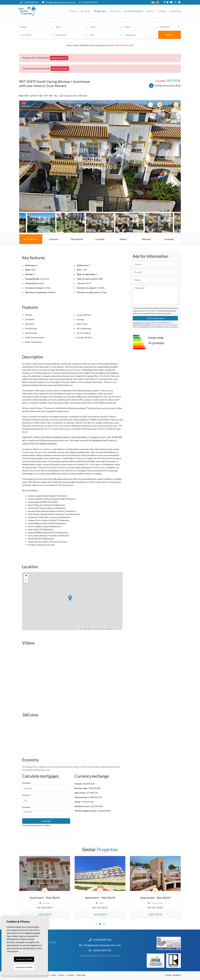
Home (73, 11)
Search (169, 35)
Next (177, 156)
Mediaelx (177, 975)
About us (85, 11)
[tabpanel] (45, 887)
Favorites (175, 11)
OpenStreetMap (99, 629)
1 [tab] (96, 924)
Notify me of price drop (165, 86)
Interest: (26, 795)
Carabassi (67, 429)
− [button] (26, 580)
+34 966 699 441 (29, 2)
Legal (53, 975)
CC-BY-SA (118, 629)
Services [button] (115, 11)
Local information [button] (133, 11)
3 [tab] (104, 924)
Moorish (73, 471)
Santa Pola (100, 467)
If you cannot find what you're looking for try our (100, 45)
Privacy (61, 975)
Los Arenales (53, 429)
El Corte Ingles (93, 464)
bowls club (28, 452)
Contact (162, 11)
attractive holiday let (49, 485)
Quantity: (27, 783)
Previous (23, 156)
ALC (47, 458)
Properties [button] (100, 11)
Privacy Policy (151, 311)
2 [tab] (100, 924)
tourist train (57, 426)
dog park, (38, 452)
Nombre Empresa (36, 11)
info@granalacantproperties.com (61, 2)
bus (46, 426)
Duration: (26, 807)
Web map (81, 975)
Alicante (63, 467)
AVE (88, 461)
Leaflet (80, 629)
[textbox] (37, 27)
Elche (38, 471)
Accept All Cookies (24, 959)
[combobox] (37, 27)
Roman (62, 471)
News (150, 11)
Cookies (71, 975)
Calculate (46, 821)
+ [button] (26, 576)
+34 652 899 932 (88, 2)
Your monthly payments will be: (36, 825)
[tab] (31, 239)
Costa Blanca (45, 449)
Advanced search (59, 58)
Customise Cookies (24, 967)
